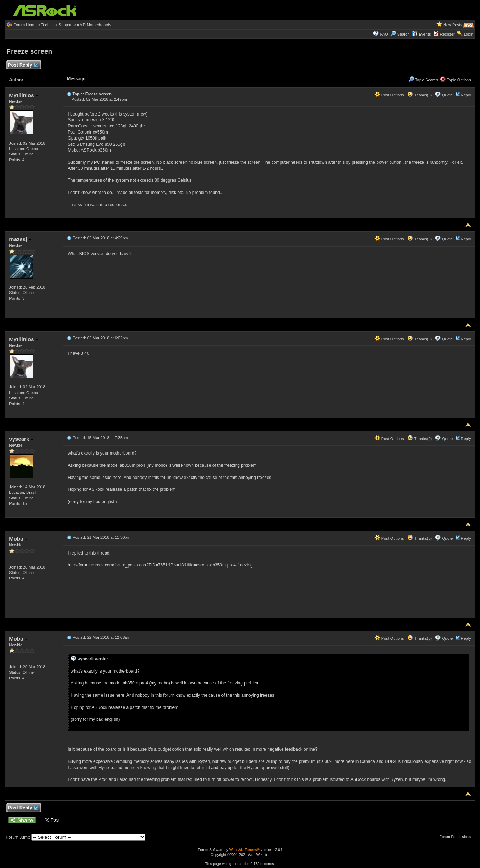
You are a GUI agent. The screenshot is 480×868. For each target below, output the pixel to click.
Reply (466, 95)
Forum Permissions (457, 837)
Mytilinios (23, 95)
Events (421, 34)
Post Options (389, 95)
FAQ (384, 34)
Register (447, 34)
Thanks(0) (420, 95)
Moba (18, 539)
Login (469, 34)
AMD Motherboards (94, 25)
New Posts (453, 25)
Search (403, 34)
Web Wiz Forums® (245, 850)
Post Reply (23, 65)
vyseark (21, 439)
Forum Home (25, 25)
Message (76, 79)
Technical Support (57, 25)
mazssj (20, 239)
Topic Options (456, 80)
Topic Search (423, 80)
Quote (447, 95)
